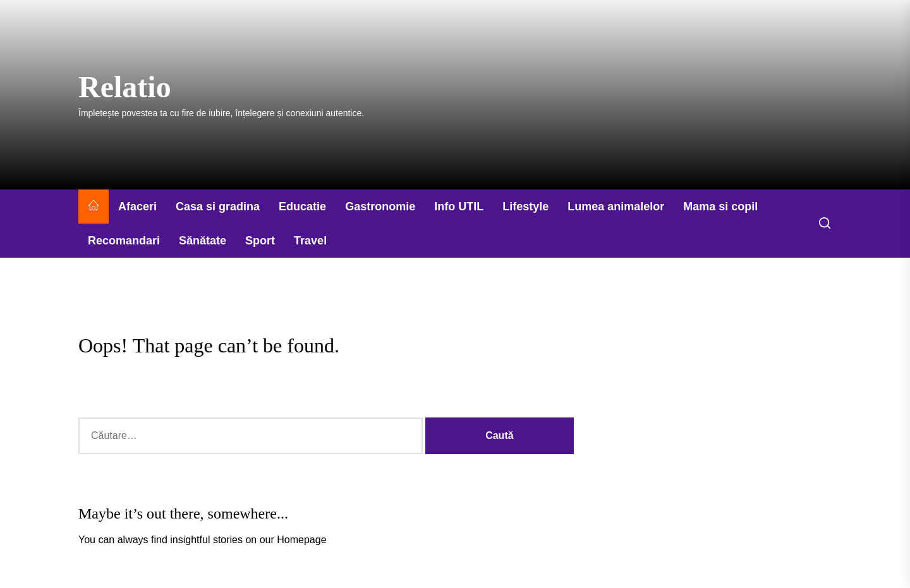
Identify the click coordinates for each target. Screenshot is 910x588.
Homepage (301, 540)
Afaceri (137, 207)
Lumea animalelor (616, 207)
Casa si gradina (218, 207)
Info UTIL (459, 207)
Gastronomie (380, 207)
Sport (260, 241)
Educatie (302, 207)
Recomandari (124, 241)
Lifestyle (525, 207)
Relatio (125, 87)
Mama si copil (720, 207)
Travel (310, 241)
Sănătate (203, 241)
